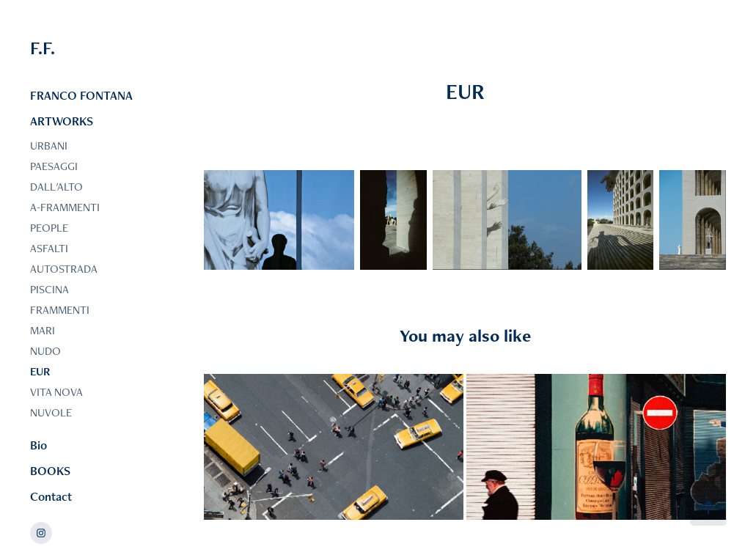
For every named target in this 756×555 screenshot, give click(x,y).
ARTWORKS (62, 121)
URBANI (49, 146)
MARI (43, 330)
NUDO (45, 351)
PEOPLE (49, 228)
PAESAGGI (54, 166)
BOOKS (50, 471)
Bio (38, 445)
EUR (40, 371)
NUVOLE (51, 412)
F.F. (43, 48)
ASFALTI (49, 248)
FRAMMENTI (60, 310)
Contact (51, 496)
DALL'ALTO (56, 187)
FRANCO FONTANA (81, 95)
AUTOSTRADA (64, 269)
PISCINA (49, 289)
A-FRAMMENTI (65, 207)
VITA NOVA (56, 392)
